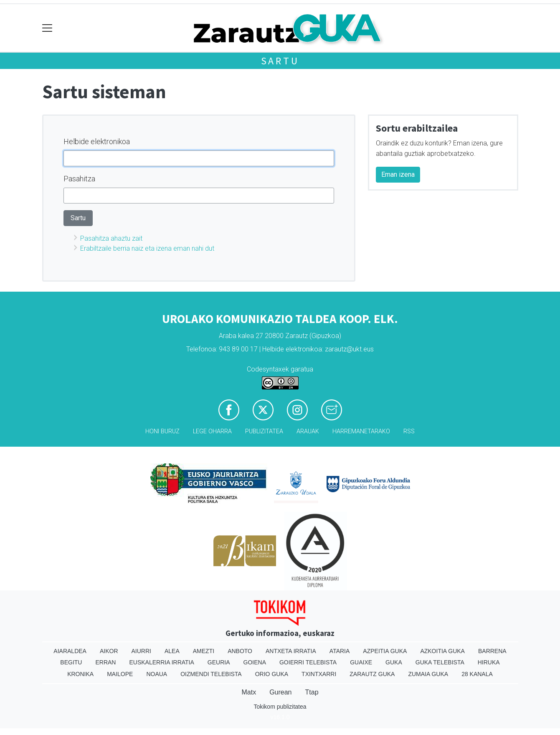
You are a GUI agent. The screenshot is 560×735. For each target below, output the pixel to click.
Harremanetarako (361, 431)
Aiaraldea (70, 651)
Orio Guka (272, 674)
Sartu (280, 61)
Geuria (219, 662)
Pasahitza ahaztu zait (111, 238)
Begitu (71, 662)
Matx (249, 692)
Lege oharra (212, 431)
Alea (172, 651)
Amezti (204, 651)
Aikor (109, 651)
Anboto (240, 651)
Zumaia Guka (428, 674)
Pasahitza (79, 179)
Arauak (308, 431)
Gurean (280, 692)
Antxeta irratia (291, 651)
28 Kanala (477, 674)
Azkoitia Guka (442, 651)
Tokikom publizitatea (280, 707)
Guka (394, 662)
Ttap (312, 692)
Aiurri (141, 651)
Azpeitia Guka (385, 651)
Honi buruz (162, 431)
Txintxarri (319, 674)
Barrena (492, 651)
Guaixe (361, 662)
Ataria (340, 651)
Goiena (255, 662)
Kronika (80, 674)
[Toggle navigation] (47, 28)
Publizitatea (264, 431)
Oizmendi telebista (211, 674)
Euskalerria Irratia (161, 662)
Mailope (120, 674)
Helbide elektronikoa (97, 141)
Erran (105, 662)
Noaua (157, 674)
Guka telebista (440, 662)
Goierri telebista (308, 662)
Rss (409, 431)
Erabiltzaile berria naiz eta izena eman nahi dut (147, 248)
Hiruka (489, 662)
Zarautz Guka (372, 674)
